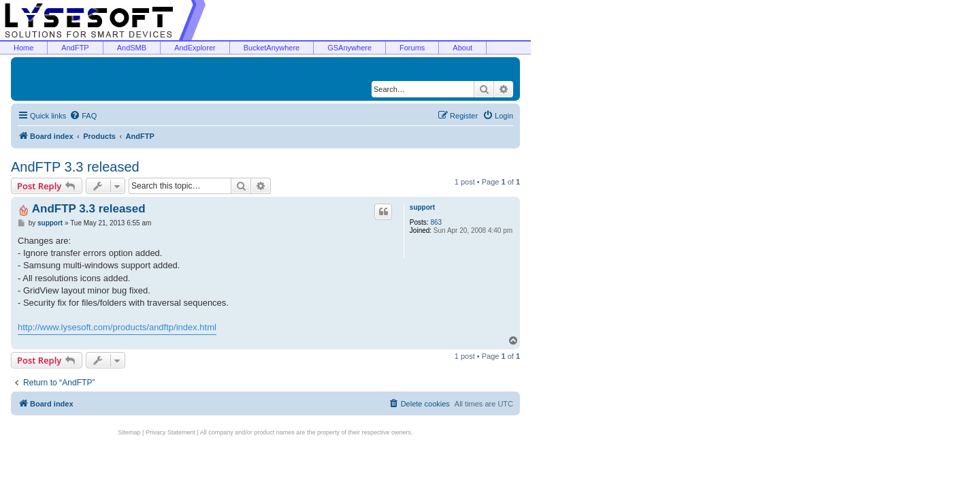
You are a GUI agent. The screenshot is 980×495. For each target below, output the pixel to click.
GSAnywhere (349, 48)
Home (23, 48)
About (462, 48)
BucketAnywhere (272, 48)
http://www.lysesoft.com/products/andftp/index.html (117, 327)
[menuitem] (83, 116)
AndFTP (75, 48)
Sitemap (130, 432)
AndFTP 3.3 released (75, 167)
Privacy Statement (170, 432)
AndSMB (132, 48)
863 (436, 222)
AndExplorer (195, 48)
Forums (412, 48)
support (422, 207)
